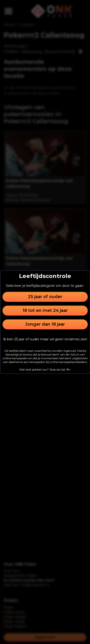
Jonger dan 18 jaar (45, 324)
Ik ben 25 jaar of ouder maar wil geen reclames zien (45, 339)
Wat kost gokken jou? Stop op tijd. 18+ (45, 369)
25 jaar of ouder (45, 297)
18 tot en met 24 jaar (45, 310)
